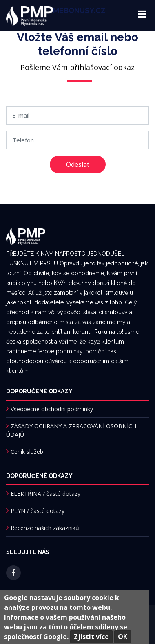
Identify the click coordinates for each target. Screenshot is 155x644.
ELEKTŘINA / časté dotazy (45, 494)
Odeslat (78, 164)
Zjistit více (91, 637)
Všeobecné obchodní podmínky (52, 409)
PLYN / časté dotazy (38, 511)
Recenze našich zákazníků (45, 528)
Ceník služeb (27, 452)
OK (123, 637)
